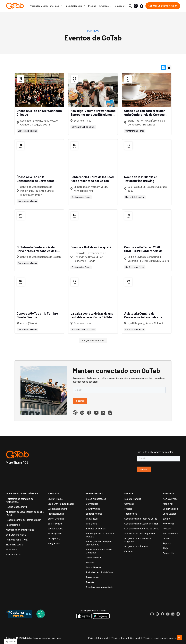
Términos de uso (119, 638)
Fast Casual (92, 519)
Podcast (167, 529)
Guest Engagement (57, 509)
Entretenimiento (94, 514)
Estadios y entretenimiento (100, 587)
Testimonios (131, 514)
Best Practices (170, 509)
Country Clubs (93, 509)
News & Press (170, 499)
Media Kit (168, 504)
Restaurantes (93, 577)
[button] (46, 6)
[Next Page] (93, 340)
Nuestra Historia (133, 499)
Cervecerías (92, 504)
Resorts (90, 582)
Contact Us (168, 553)
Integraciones (13, 525)
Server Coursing (56, 519)
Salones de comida (96, 529)
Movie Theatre (93, 568)
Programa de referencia (136, 547)
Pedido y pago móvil (16, 507)
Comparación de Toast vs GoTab (141, 519)
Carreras (129, 551)
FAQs (166, 548)
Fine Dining (92, 524)
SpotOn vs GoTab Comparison (140, 534)
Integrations (54, 543)
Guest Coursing (55, 529)
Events (166, 519)
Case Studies (170, 514)
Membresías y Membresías (20, 530)
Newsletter (168, 524)
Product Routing (56, 514)
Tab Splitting (54, 539)
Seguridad (135, 638)
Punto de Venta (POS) (17, 540)
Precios (92, 6)
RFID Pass (11, 550)
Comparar (129, 504)
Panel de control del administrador (23, 520)
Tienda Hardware (14, 545)
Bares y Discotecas (96, 499)
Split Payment (55, 524)
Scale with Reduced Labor (61, 504)
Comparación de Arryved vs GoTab (142, 529)
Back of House (55, 499)
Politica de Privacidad (98, 638)
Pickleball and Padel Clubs (100, 572)
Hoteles (90, 563)
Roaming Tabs (55, 534)
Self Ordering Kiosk (16, 535)
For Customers (170, 534)
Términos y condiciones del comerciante (162, 638)
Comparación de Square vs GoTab (141, 524)
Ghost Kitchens (94, 558)
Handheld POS (13, 555)
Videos (166, 539)
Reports (167, 543)
